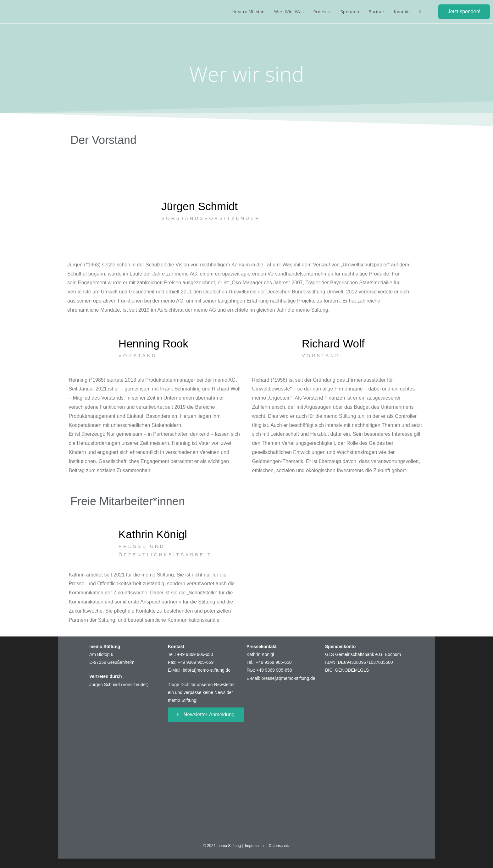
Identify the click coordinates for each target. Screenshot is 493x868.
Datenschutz (279, 846)
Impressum (255, 846)
